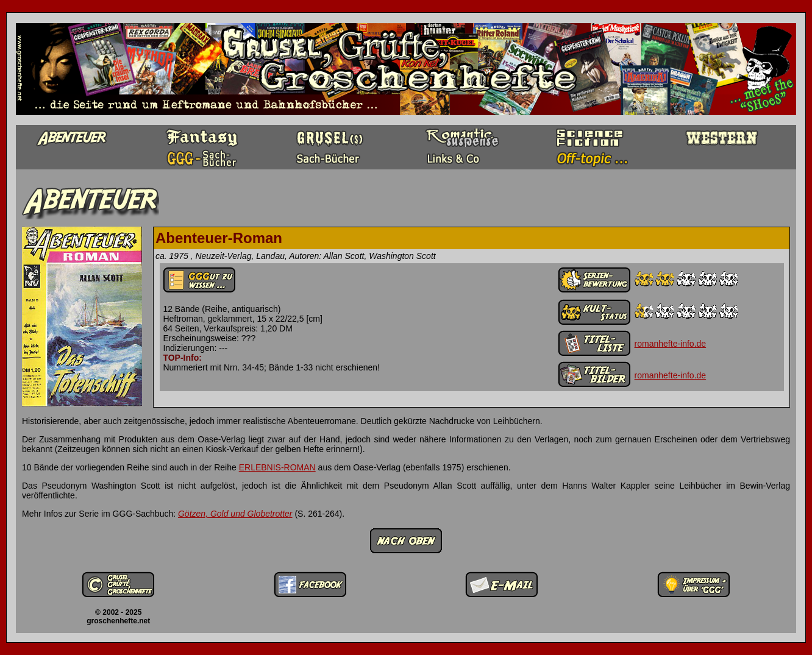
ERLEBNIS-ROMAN (277, 467)
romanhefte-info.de (671, 344)
